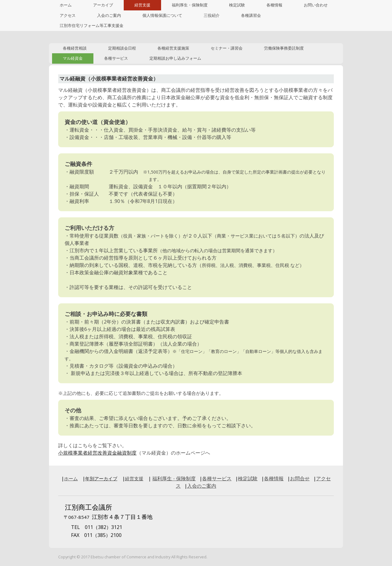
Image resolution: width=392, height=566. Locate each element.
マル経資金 (73, 58)
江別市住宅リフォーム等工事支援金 (92, 26)
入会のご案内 (109, 15)
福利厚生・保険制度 (190, 5)
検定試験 (237, 5)
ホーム (66, 5)
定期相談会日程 (122, 48)
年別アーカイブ (101, 478)
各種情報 (274, 5)
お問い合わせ (316, 5)
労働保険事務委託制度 (284, 48)
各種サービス (116, 58)
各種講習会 (251, 15)
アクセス (68, 15)
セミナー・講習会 (227, 48)
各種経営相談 (75, 48)
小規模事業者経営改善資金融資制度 (97, 453)
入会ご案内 (202, 486)
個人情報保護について (162, 15)
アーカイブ (103, 5)
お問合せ (300, 478)
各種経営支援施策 (173, 48)
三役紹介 (212, 15)
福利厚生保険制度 (174, 478)
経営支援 (142, 5)
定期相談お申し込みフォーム (175, 58)
